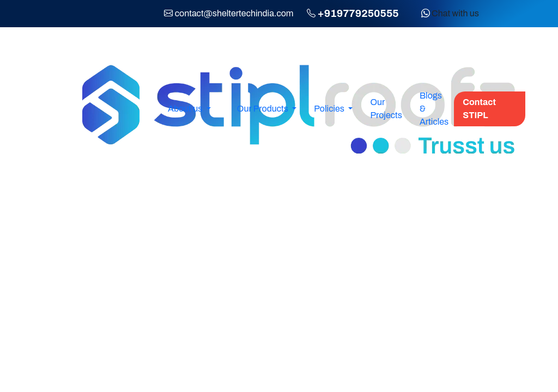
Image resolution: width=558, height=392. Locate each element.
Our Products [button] (263, 109)
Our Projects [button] (386, 109)
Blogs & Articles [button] (434, 109)
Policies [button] (330, 109)
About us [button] (186, 109)
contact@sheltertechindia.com (234, 13)
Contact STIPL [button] (479, 109)
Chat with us (450, 13)
